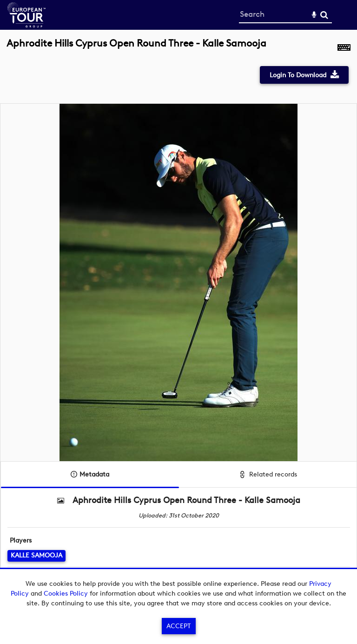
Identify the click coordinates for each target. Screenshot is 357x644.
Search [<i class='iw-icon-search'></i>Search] (324, 15)
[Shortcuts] (344, 48)
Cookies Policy (66, 594)
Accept (178, 626)
